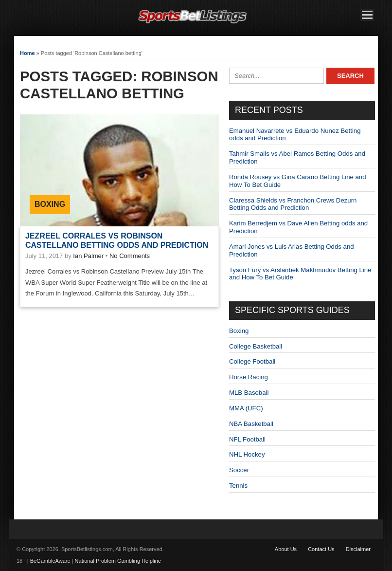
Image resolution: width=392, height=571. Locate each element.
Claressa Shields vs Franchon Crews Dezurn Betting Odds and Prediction (293, 204)
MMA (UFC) (246, 408)
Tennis (238, 486)
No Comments (130, 256)
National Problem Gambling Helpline (118, 561)
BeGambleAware (50, 561)
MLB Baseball (249, 393)
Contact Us (321, 549)
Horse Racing (249, 377)
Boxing (50, 204)
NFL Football (247, 439)
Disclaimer (358, 549)
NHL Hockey (247, 454)
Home (27, 53)
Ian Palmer (88, 256)
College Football (252, 361)
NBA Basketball (251, 424)
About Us (286, 549)
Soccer (239, 470)
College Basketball (256, 346)
